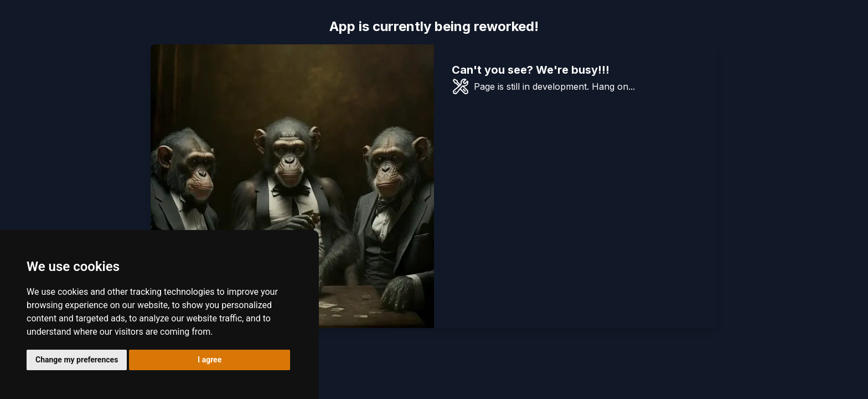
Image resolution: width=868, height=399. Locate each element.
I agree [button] (210, 360)
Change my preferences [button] (77, 360)
